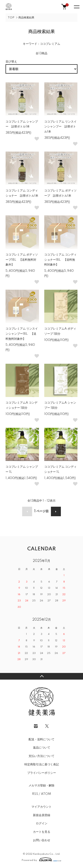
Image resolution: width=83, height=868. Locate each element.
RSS (35, 794)
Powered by (41, 859)
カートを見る (42, 832)
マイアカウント (41, 807)
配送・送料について (41, 739)
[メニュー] (76, 7)
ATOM (46, 794)
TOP (11, 18)
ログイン (42, 823)
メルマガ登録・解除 (41, 786)
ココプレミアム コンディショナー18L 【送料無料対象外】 (60, 260)
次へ (56, 511)
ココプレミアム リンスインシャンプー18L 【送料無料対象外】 (22, 334)
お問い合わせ (42, 840)
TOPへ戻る (41, 676)
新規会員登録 (42, 815)
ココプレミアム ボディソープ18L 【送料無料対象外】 (22, 260)
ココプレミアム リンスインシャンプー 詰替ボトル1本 (60, 127)
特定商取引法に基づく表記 (42, 764)
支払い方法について (41, 756)
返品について (42, 748)
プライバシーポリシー (42, 773)
